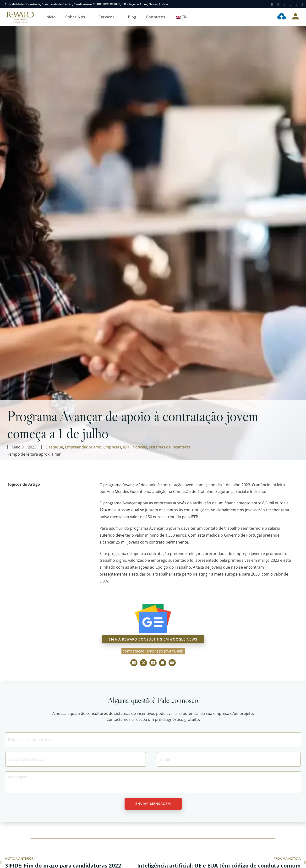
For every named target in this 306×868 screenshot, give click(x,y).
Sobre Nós (75, 17)
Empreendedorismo (83, 447)
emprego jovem (161, 651)
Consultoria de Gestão (57, 4)
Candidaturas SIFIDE (88, 4)
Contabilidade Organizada (22, 4)
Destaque (54, 447)
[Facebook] (134, 663)
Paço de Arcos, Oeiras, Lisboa (148, 4)
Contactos (156, 17)
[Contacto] (76, 759)
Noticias (140, 447)
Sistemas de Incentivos (169, 447)
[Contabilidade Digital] (282, 17)
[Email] (229, 759)
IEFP (127, 447)
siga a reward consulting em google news (153, 639)
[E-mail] (172, 663)
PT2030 (115, 4)
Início (51, 17)
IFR (124, 4)
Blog (132, 17)
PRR (106, 4)
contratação (134, 651)
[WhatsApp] (163, 663)
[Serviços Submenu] (118, 17)
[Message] (153, 782)
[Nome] (153, 740)
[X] (143, 663)
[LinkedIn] (153, 663)
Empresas (112, 447)
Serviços (107, 17)
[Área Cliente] (295, 17)
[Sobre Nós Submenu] (88, 17)
